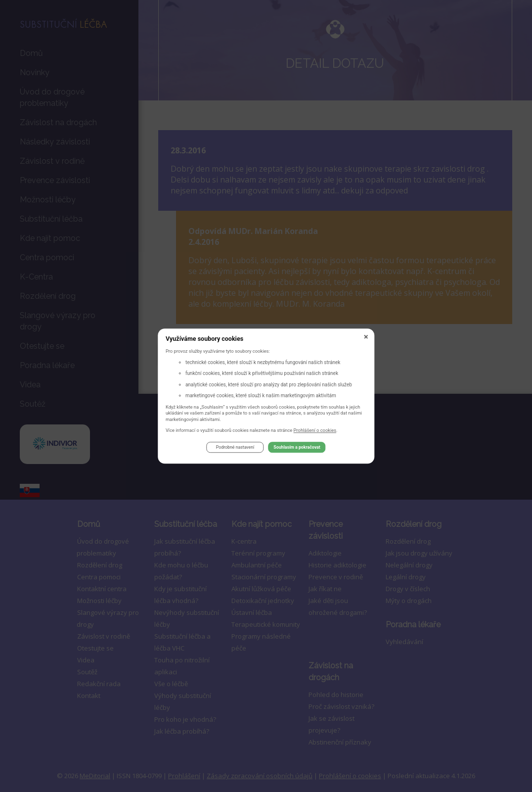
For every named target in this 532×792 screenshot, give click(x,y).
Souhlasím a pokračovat (297, 449)
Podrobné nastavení (235, 449)
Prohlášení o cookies (315, 432)
